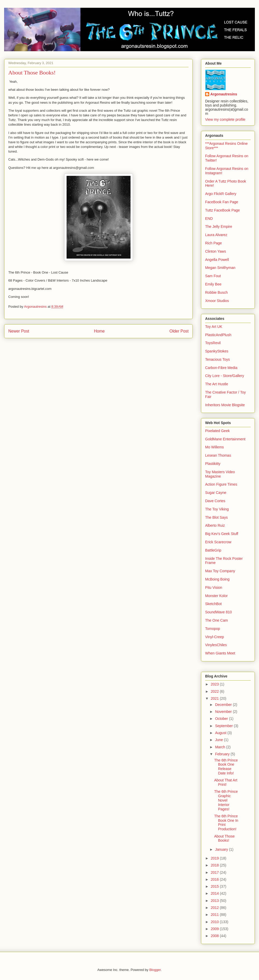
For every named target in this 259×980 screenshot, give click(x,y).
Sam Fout (213, 276)
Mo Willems (214, 447)
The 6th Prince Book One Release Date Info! (226, 767)
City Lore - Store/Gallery (225, 376)
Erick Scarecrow (218, 542)
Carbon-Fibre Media (221, 368)
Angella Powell (217, 260)
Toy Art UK (214, 327)
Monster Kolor (216, 596)
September (224, 726)
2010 (215, 922)
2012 (215, 908)
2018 (215, 865)
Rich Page (214, 243)
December (224, 705)
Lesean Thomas (218, 455)
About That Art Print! (226, 782)
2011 (215, 915)
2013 (215, 901)
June (219, 740)
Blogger (155, 970)
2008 (215, 936)
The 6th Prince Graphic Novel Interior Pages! (226, 800)
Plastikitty (213, 464)
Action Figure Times (221, 484)
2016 (215, 879)
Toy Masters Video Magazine (220, 474)
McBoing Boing (217, 579)
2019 (215, 858)
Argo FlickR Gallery (221, 194)
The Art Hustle (217, 384)
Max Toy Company (220, 571)
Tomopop (213, 629)
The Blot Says (216, 517)
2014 (215, 893)
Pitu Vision (214, 587)
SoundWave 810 (218, 612)
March (221, 747)
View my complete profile (225, 119)
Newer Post (19, 331)
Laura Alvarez (216, 235)
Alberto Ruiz (215, 525)
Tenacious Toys (217, 359)
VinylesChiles (216, 645)
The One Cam (217, 620)
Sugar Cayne (216, 493)
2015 (215, 886)
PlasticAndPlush (218, 335)
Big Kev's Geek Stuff (222, 534)
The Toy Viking (217, 509)
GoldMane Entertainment (225, 439)
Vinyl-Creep (215, 637)
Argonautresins (224, 94)
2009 (215, 929)
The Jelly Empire (219, 227)
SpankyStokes (217, 351)
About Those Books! (224, 838)
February (223, 754)
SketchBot (213, 604)
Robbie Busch (216, 292)
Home (99, 331)
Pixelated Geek (217, 431)
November (224, 712)
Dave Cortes (215, 501)
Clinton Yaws (215, 251)
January (222, 849)
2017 (215, 872)
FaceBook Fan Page (222, 202)
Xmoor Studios (217, 301)
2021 (215, 698)
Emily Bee (213, 284)
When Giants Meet (220, 653)
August (221, 733)
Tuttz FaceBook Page (222, 210)
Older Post (179, 331)
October (222, 719)
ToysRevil (213, 343)
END (209, 218)
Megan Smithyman (220, 268)
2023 (215, 684)
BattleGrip (213, 550)
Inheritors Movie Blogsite (225, 405)
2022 (215, 691)
